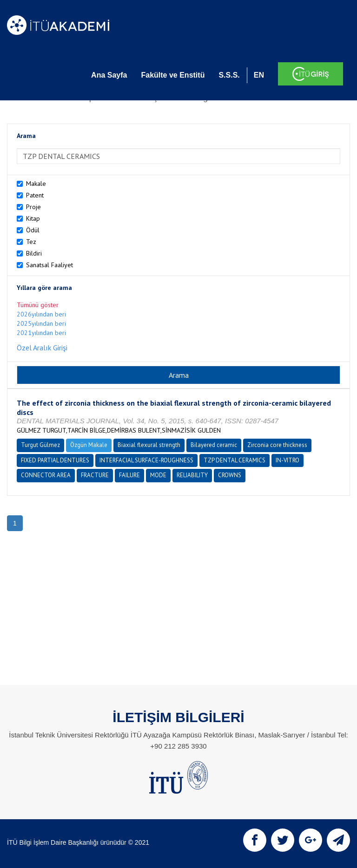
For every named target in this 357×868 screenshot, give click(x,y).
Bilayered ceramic (214, 445)
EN (259, 75)
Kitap (33, 218)
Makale (36, 184)
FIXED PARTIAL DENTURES (55, 460)
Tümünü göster (38, 305)
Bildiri (34, 253)
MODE (158, 475)
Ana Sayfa (109, 75)
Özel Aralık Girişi (42, 348)
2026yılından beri (41, 314)
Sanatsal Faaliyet (50, 265)
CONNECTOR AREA (46, 475)
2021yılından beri (41, 333)
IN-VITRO (288, 460)
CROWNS (230, 475)
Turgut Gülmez (40, 445)
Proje (33, 207)
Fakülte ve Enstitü (173, 75)
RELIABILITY (192, 475)
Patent (35, 195)
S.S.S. (229, 75)
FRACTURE (95, 475)
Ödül (33, 230)
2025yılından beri (41, 323)
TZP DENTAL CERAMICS (235, 460)
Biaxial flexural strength (149, 445)
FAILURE (129, 475)
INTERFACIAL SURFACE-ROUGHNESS (146, 460)
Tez (31, 242)
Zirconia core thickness (277, 445)
